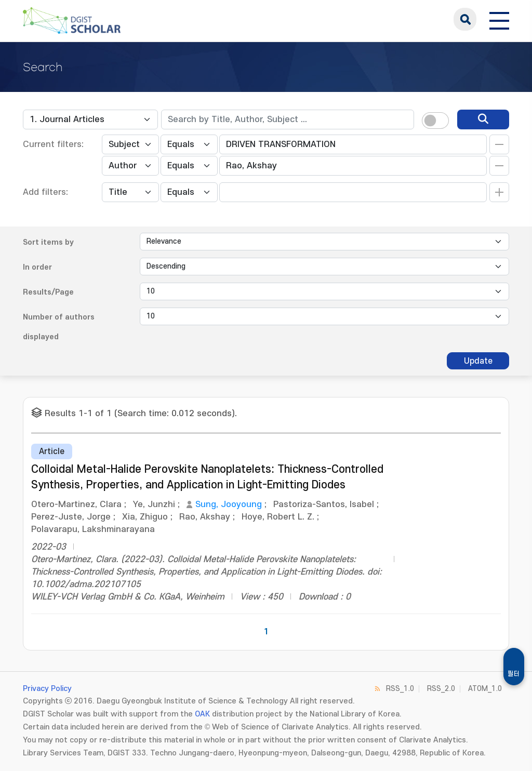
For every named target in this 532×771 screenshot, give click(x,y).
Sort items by (48, 242)
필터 (514, 674)
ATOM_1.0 (485, 689)
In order (37, 267)
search (465, 19)
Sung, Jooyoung (229, 504)
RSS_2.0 (441, 689)
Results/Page (48, 292)
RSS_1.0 (400, 689)
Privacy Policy (47, 689)
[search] (483, 119)
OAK (202, 714)
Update (478, 361)
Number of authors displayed (59, 327)
